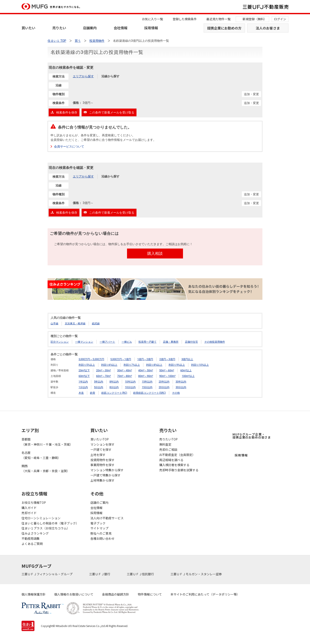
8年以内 (114, 382)
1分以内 (83, 387)
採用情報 (151, 28)
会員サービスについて (69, 146)
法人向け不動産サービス (107, 518)
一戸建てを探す (101, 450)
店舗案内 (90, 28)
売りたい (59, 28)
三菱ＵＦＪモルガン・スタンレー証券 (196, 574)
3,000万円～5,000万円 (91, 359)
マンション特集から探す (107, 470)
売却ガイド (29, 513)
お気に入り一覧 (152, 19)
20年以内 (164, 382)
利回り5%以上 (87, 365)
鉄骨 (93, 393)
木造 (81, 393)
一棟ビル (127, 342)
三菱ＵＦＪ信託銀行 (141, 574)
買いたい (28, 28)
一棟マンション (84, 342)
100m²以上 (188, 376)
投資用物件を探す (102, 460)
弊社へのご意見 (101, 533)
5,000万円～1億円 (121, 359)
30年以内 (181, 382)
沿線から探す (110, 76)
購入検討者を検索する (174, 465)
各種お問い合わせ (102, 538)
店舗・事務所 (171, 342)
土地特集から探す (102, 480)
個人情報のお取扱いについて (74, 594)
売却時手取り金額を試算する (179, 470)
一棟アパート (107, 342)
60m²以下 (84, 376)
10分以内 (130, 387)
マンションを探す (102, 444)
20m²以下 (84, 370)
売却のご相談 (168, 450)
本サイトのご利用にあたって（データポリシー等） (205, 594)
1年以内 (83, 382)
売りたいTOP (168, 439)
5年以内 (99, 382)
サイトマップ (99, 528)
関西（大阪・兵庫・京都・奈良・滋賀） (46, 468)
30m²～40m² (125, 370)
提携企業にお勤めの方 (224, 28)
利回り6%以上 (109, 365)
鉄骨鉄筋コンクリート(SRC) (150, 393)
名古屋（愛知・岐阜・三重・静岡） (41, 455)
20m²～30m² (103, 370)
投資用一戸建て (147, 342)
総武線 (96, 324)
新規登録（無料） (255, 19)
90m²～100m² (167, 376)
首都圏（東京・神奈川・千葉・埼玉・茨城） (47, 442)
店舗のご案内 (99, 502)
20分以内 (164, 387)
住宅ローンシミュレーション (41, 518)
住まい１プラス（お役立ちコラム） (46, 528)
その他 (176, 393)
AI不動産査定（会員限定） (177, 455)
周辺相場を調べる (171, 460)
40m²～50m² (146, 370)
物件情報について (150, 594)
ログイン (280, 19)
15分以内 (147, 387)
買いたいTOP (100, 439)
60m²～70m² (103, 376)
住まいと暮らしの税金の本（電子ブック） (50, 523)
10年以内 (130, 382)
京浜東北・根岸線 (75, 324)
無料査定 (165, 444)
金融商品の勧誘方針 (116, 594)
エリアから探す (83, 76)
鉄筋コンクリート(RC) (114, 393)
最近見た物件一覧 (219, 19)
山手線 (54, 324)
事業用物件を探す (102, 465)
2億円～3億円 (167, 359)
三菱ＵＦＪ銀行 (100, 574)
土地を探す (98, 455)
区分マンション (60, 342)
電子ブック (98, 523)
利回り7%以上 (132, 365)
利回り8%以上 (154, 365)
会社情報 (121, 28)
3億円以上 (187, 359)
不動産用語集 (31, 538)
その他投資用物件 (215, 342)
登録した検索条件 (185, 19)
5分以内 (99, 387)
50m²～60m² (167, 370)
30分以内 (181, 387)
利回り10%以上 (200, 365)
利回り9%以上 (177, 365)
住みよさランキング (35, 533)
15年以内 (147, 382)
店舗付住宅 (191, 342)
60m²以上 (186, 370)
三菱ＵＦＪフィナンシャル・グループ (47, 574)
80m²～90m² (146, 376)
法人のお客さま (268, 28)
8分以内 (114, 387)
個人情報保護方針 (34, 594)
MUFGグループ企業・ (252, 436)
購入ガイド (29, 508)
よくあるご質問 (32, 544)
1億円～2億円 (145, 359)
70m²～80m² (125, 376)
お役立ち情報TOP (34, 502)
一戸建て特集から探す (105, 475)
